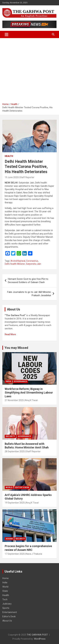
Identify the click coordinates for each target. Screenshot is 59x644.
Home (6, 578)
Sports (6, 608)
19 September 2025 (15, 503)
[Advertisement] (29, 69)
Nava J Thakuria (34, 554)
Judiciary (7, 604)
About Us (7, 621)
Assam (9, 539)
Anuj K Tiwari (31, 400)
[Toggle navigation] (7, 34)
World (9, 487)
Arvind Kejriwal (18, 261)
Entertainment (10, 612)
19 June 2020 (11, 177)
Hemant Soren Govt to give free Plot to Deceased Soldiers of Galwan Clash (28, 281)
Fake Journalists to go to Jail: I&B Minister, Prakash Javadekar (29, 294)
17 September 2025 (15, 554)
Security (10, 436)
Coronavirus (32, 261)
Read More (10, 334)
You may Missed (16, 348)
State (5, 591)
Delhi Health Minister (15, 264)
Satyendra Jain (34, 264)
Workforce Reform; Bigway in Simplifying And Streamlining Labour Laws (29, 393)
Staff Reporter (27, 177)
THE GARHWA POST (37, 635)
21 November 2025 (14, 400)
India (8, 381)
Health (9, 156)
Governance (20, 381)
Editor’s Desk (22, 487)
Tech (5, 599)
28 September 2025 (15, 451)
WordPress (40, 639)
